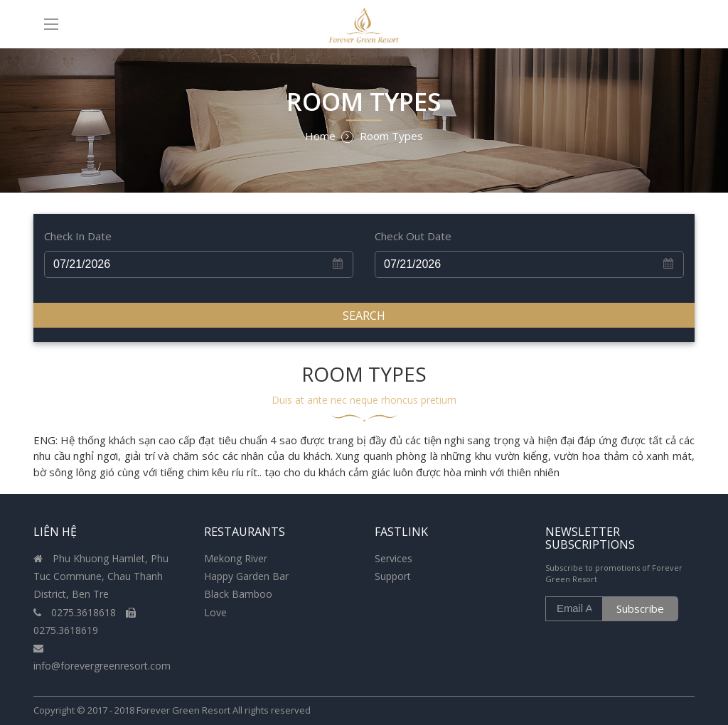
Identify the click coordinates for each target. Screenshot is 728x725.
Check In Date (78, 236)
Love (215, 612)
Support (393, 576)
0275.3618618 (76, 612)
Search (364, 316)
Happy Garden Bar (246, 576)
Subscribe (640, 608)
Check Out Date (413, 236)
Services (394, 558)
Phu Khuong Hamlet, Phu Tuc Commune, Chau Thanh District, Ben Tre (101, 576)
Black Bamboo (238, 594)
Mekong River (236, 558)
